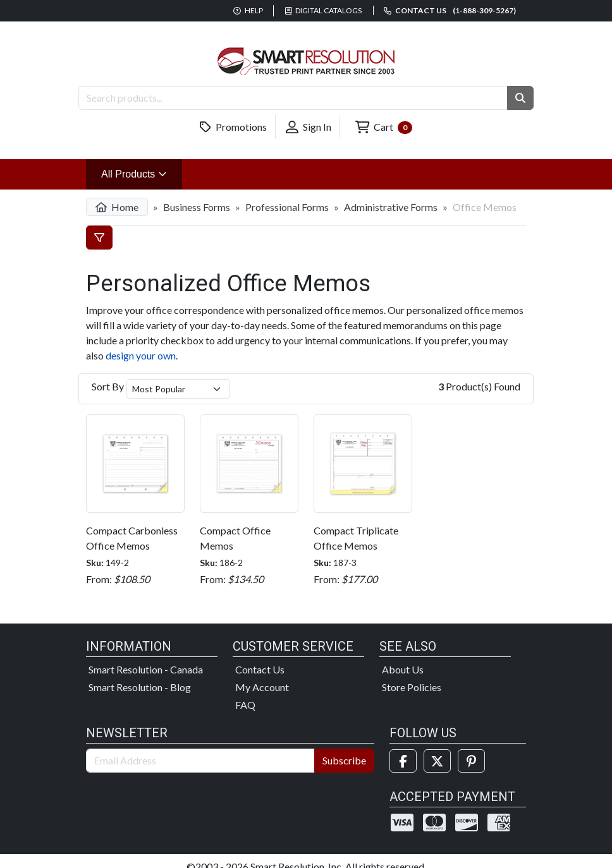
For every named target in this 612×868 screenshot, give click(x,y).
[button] (520, 98)
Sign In (309, 127)
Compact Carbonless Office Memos (132, 538)
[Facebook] (403, 761)
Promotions (233, 127)
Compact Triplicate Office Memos (356, 538)
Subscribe (344, 760)
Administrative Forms (391, 207)
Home (117, 207)
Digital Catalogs (324, 10)
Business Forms (197, 207)
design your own (141, 355)
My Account (262, 687)
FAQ (245, 705)
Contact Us (260, 669)
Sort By (108, 386)
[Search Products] (293, 98)
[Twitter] (437, 761)
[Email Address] (200, 761)
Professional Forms (287, 207)
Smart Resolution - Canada (146, 669)
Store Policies (412, 687)
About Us (403, 669)
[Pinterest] (471, 761)
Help (248, 10)
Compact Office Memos (235, 538)
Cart (384, 127)
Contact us (450, 10)
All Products (142, 173)
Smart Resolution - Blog (140, 687)
